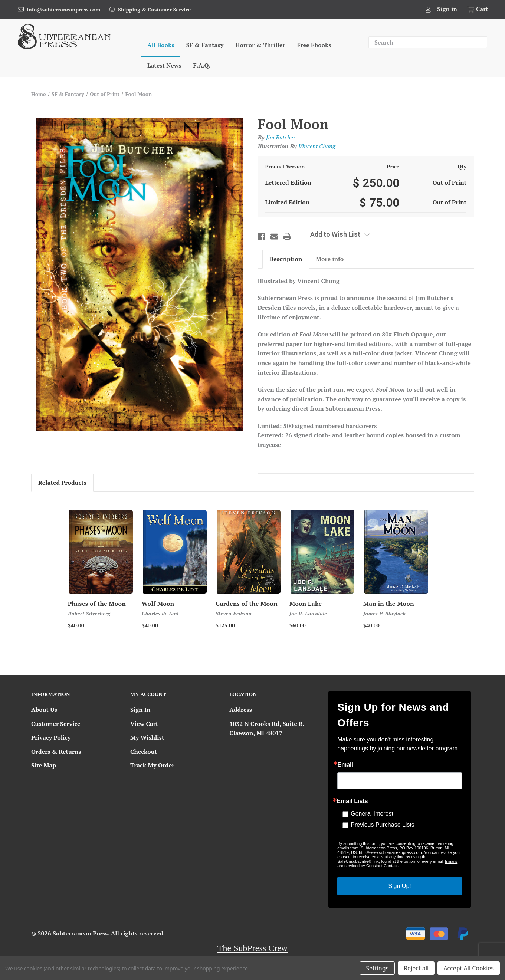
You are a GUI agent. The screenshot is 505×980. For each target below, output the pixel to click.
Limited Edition (288, 202)
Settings (377, 968)
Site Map (44, 765)
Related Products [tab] (62, 483)
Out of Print (449, 182)
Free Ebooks (314, 45)
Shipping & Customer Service (154, 9)
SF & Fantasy (205, 45)
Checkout (144, 752)
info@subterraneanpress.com (63, 9)
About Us (44, 710)
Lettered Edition (288, 182)
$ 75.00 (379, 203)
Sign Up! (399, 886)
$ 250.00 (376, 183)
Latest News (164, 65)
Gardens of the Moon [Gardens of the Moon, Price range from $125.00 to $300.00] (247, 604)
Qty (462, 166)
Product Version (285, 166)
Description (286, 259)
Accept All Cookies (469, 968)
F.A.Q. (202, 65)
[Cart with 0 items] (476, 9)
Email (345, 765)
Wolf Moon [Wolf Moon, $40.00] (158, 604)
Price (393, 166)
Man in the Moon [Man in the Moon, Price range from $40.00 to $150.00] (389, 604)
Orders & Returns (56, 752)
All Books (161, 45)
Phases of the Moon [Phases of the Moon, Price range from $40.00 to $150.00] (97, 604)
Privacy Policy (51, 737)
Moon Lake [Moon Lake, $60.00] (306, 604)
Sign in (447, 9)
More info (330, 259)
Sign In (140, 710)
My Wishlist (147, 737)
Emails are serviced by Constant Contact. (397, 864)
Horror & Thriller (260, 45)
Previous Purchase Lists (383, 825)
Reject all (416, 968)
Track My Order (152, 765)
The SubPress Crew (252, 948)
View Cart (144, 724)
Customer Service (56, 724)
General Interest (372, 814)
